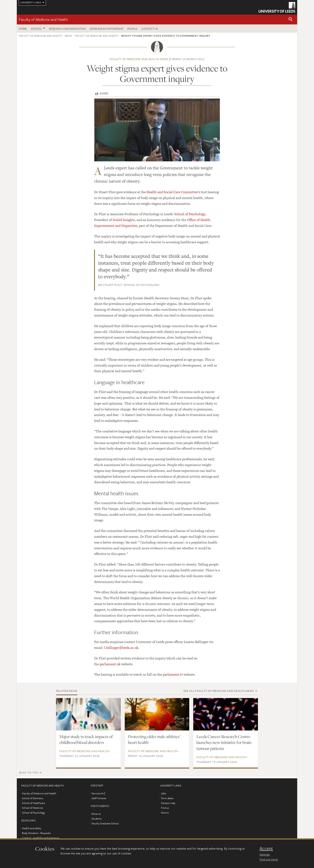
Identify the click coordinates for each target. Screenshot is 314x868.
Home (23, 29)
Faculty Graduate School (105, 823)
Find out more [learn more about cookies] (269, 859)
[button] (291, 20)
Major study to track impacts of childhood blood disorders (86, 739)
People (132, 29)
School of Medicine (33, 808)
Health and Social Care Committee (172, 192)
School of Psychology (190, 214)
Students (97, 819)
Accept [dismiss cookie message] (266, 848)
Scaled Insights (124, 220)
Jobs (163, 793)
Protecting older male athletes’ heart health (154, 739)
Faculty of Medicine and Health (43, 19)
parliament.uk (110, 664)
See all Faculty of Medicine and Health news (219, 691)
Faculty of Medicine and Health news (139, 59)
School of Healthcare (34, 803)
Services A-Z (98, 793)
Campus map (168, 803)
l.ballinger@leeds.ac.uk (121, 648)
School (36, 29)
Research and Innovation (67, 29)
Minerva (96, 814)
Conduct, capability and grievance (41, 838)
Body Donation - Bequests (36, 833)
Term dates (167, 798)
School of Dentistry (33, 798)
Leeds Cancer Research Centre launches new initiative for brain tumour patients (224, 742)
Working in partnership (107, 29)
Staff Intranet (99, 798)
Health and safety (32, 828)
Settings (265, 854)
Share (104, 93)
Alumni (165, 813)
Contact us (150, 29)
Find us (165, 808)
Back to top (29, 772)
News (68, 36)
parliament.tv (173, 674)
